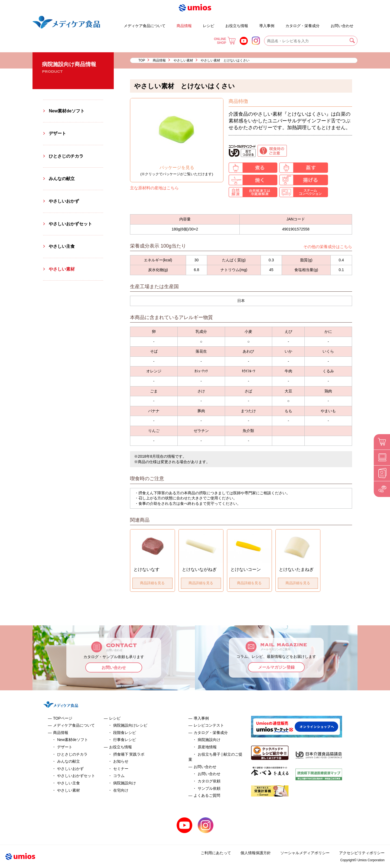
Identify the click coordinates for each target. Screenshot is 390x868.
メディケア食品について (145, 26)
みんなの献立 (62, 179)
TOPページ (63, 718)
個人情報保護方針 (256, 853)
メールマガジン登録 (276, 667)
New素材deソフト (67, 111)
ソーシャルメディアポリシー (305, 853)
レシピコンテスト (209, 725)
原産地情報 (207, 747)
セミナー (121, 769)
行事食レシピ (125, 740)
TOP (142, 60)
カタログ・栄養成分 (303, 26)
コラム (119, 776)
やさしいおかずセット (70, 224)
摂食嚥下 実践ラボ (129, 754)
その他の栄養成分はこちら (328, 247)
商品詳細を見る (152, 583)
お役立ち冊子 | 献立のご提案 (281, 23)
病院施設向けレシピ (130, 725)
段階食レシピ (125, 733)
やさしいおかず (64, 201)
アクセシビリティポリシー (362, 853)
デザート (108, 23)
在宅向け (121, 790)
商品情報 (184, 26)
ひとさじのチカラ (66, 156)
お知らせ (121, 761)
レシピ (209, 26)
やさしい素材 (183, 60)
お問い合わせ (342, 26)
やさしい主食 (62, 246)
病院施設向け (125, 783)
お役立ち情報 (237, 26)
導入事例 (267, 26)
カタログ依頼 (209, 781)
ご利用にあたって (216, 853)
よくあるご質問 (326, 23)
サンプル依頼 (209, 788)
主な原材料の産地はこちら (154, 188)
